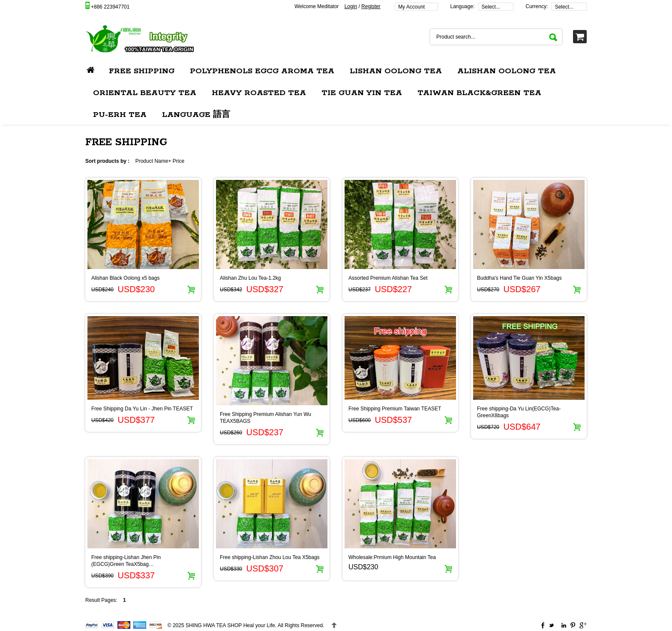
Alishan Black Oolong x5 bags (125, 278)
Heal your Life (230, 625)
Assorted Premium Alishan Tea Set (388, 278)
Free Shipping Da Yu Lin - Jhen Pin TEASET (142, 409)
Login (351, 6)
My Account (411, 7)
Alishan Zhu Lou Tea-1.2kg (250, 278)
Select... (491, 7)
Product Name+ (153, 161)
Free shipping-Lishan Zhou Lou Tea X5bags (270, 557)
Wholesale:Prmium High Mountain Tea (392, 557)
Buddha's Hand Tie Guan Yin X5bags (519, 278)
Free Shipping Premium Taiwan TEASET (395, 409)
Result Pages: (101, 600)
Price (178, 161)
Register (371, 6)
